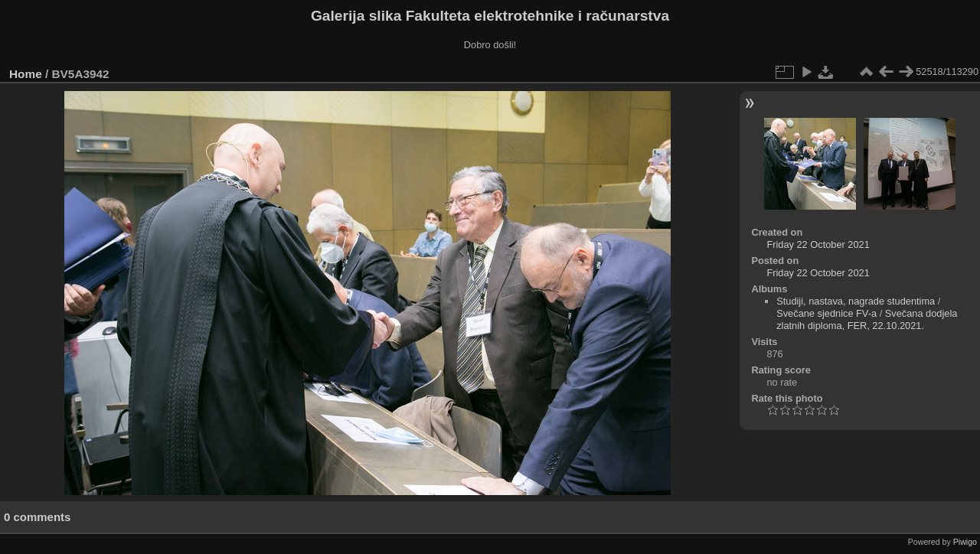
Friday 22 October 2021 (818, 244)
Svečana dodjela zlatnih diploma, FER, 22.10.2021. (867, 319)
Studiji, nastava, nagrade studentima (856, 301)
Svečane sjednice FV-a (826, 313)
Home (26, 74)
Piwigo (965, 542)
